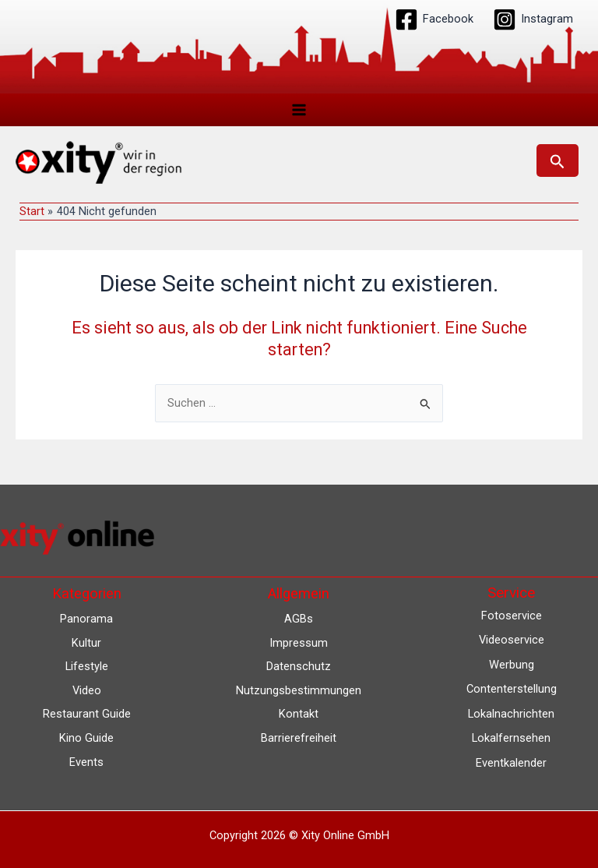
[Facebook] (434, 19)
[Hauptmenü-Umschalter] (299, 110)
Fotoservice (512, 616)
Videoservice (512, 640)
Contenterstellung (512, 689)
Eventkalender (511, 763)
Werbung (512, 665)
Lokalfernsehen (511, 738)
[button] (558, 161)
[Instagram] (533, 19)
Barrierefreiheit (299, 738)
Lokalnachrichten (511, 714)
